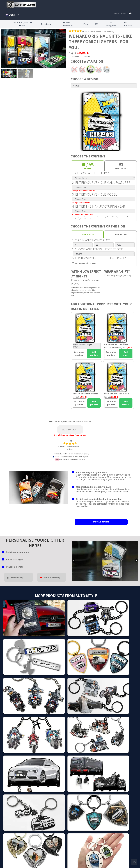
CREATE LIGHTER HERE (101, 522)
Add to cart (70, 429)
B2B (98, 24)
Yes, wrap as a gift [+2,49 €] (118, 275)
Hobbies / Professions (71, 24)
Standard (107, 69)
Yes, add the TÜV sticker (84, 263)
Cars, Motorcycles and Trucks (24, 24)
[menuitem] (12, 15)
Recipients (47, 24)
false (74, 560)
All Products (128, 24)
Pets (87, 24)
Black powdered (91, 69)
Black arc (82, 69)
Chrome (99, 69)
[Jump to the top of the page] (134, 862)
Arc (74, 69)
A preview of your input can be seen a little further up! (72, 422)
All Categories (113, 24)
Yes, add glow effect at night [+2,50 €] (85, 282)
